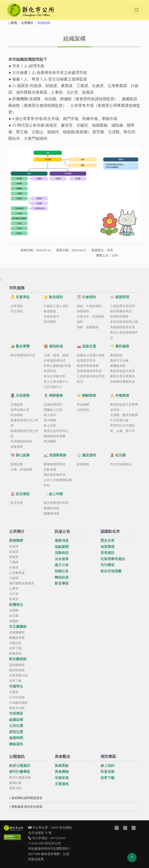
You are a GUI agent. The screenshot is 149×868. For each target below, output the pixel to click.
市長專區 (16, 713)
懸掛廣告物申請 (55, 475)
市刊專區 (107, 565)
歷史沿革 (107, 541)
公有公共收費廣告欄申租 (58, 483)
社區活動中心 (53, 387)
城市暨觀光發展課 (22, 583)
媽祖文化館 (17, 708)
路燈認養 (17, 464)
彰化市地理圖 (111, 571)
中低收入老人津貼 (56, 306)
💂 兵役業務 (20, 396)
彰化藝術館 (18, 659)
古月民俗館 (17, 697)
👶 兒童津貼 (20, 297)
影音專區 (62, 583)
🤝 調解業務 (86, 396)
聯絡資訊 (16, 744)
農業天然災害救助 (122, 376)
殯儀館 (14, 621)
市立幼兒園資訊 (121, 464)
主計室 (14, 594)
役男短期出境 (20, 410)
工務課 (14, 562)
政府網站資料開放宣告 (25, 798)
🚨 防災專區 (20, 494)
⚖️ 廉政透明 (86, 455)
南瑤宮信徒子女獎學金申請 (124, 407)
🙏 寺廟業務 (120, 396)
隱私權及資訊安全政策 (25, 807)
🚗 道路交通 (86, 346)
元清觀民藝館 (18, 703)
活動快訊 (62, 553)
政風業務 (83, 464)
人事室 (14, 589)
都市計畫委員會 (20, 778)
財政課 (14, 552)
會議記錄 (15, 783)
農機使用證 (118, 366)
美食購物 (62, 772)
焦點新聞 (62, 547)
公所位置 (16, 726)
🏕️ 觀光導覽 (20, 346)
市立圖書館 (18, 627)
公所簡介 (27, 23)
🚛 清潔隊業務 (55, 455)
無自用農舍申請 (121, 311)
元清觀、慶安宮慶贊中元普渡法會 (124, 418)
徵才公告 (62, 565)
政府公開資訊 (20, 766)
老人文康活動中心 (56, 382)
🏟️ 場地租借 (53, 346)
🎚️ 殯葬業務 (53, 396)
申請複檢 (17, 415)
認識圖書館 (17, 632)
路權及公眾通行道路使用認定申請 (91, 358)
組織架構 (16, 720)
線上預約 (107, 766)
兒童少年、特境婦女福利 (91, 319)
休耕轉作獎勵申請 (122, 382)
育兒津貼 (17, 311)
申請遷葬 (50, 441)
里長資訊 (107, 553)
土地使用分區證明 (122, 306)
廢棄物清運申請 (55, 464)
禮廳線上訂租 (53, 410)
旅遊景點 (62, 766)
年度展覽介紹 (18, 675)
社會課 (14, 567)
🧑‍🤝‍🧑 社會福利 (86, 297)
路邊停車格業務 (88, 366)
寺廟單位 (16, 686)
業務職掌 (16, 541)
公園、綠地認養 (21, 469)
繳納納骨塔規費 (55, 436)
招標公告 (62, 571)
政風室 (14, 599)
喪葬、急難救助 (88, 327)
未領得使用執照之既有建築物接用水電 (124, 324)
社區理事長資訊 (113, 559)
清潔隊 (14, 610)
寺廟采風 (62, 778)
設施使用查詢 (53, 405)
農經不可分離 (119, 361)
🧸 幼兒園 (118, 455)
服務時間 (16, 738)
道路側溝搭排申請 (89, 371)
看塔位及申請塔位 (56, 431)
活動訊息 (15, 643)
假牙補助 (50, 322)
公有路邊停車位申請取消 (91, 379)
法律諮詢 (83, 410)
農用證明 (116, 355)
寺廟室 (14, 692)
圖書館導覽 (17, 638)
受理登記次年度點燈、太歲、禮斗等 (122, 428)
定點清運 (50, 469)
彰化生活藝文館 (55, 376)
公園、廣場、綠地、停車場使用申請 (58, 358)
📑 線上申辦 (53, 494)
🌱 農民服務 (120, 346)
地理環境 (107, 547)
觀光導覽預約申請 (23, 355)
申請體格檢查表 (21, 441)
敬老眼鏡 (50, 311)
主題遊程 (62, 784)
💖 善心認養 (20, 455)
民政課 (14, 546)
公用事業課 (17, 573)
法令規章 (62, 559)
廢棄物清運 (51, 513)
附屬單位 (16, 605)
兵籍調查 (17, 405)
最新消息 (62, 541)
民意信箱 (107, 772)
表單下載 (15, 648)
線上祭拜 (50, 415)
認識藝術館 (17, 665)
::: (10, 23)
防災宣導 (17, 503)
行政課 (14, 578)
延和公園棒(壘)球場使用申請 (57, 368)
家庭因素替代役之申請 (24, 434)
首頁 (14, 23)
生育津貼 (17, 306)
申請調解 (83, 405)
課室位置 (16, 732)
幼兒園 (14, 616)
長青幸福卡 (51, 317)
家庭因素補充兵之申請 (24, 423)
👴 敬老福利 (53, 297)
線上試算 (50, 425)
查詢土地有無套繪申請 (124, 335)
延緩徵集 (17, 447)
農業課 (14, 557)
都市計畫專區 (20, 772)
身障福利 (83, 311)
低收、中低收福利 (89, 306)
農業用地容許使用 (122, 371)
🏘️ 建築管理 (120, 297)
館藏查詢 (15, 653)
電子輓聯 (50, 420)
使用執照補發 (119, 317)
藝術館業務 (17, 670)
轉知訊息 (62, 577)
